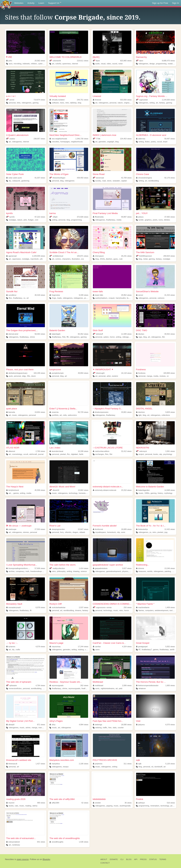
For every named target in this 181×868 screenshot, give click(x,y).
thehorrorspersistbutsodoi (147, 685)
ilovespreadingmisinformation (19, 568)
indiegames (78, 298)
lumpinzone (55, 369)
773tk (97, 139)
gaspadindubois (100, 568)
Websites (19, 3)
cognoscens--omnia (102, 607)
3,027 (127, 568)
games (16, 493)
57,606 (40, 568)
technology (73, 493)
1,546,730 (82, 139)
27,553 (40, 529)
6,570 (170, 725)
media (119, 220)
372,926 (83, 217)
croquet (112, 298)
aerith (172, 650)
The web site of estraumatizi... (21, 838)
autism (106, 337)
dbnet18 (54, 490)
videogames (143, 64)
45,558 (40, 490)
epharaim (12, 685)
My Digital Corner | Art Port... (20, 721)
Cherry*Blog (99, 252)
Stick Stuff (98, 330)
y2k (41, 259)
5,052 (170, 647)
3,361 (170, 451)
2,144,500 (168, 100)
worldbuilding (154, 181)
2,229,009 (39, 256)
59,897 (126, 217)
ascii (11, 64)
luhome (140, 568)
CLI (122, 859)
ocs (83, 259)
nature (120, 103)
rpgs (140, 337)
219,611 (83, 61)
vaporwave (16, 259)
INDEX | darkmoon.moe (104, 135)
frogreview (55, 295)
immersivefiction (15, 688)
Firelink (140, 799)
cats (16, 806)
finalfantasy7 (147, 650)
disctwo (140, 334)
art (53, 64)
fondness (141, 373)
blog (79, 103)
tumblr (141, 220)
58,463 (40, 334)
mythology (168, 493)
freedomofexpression (39, 571)
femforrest (98, 529)
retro (67, 103)
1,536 (84, 842)
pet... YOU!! (142, 213)
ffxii (111, 454)
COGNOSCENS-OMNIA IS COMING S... (112, 604)
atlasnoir (11, 451)
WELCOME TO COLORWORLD (65, 57)
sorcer (140, 295)
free (110, 728)
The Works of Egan (59, 174)
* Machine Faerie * (145, 604)
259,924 (169, 256)
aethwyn (141, 803)
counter (121, 728)
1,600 (170, 685)
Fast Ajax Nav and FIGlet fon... (108, 721)
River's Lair (55, 526)
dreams (78, 610)
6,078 (40, 607)
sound (115, 64)
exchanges (100, 454)
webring (98, 728)
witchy (35, 806)
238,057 (39, 139)
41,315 (170, 295)
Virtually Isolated (58, 96)
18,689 (126, 529)
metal (145, 259)
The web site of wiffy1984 (62, 799)
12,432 (170, 529)
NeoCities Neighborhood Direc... (65, 135)
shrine (32, 337)
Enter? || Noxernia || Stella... (63, 409)
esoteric (115, 376)
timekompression (101, 412)
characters (66, 259)
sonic (123, 532)
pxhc (9, 61)
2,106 (84, 764)
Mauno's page (56, 643)
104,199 (39, 373)
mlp (118, 532)
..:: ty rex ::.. (12, 643)
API (136, 859)
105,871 (83, 256)
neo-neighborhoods (58, 139)
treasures (142, 571)
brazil (165, 142)
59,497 (170, 139)
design (152, 64)
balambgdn (55, 334)
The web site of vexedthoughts (65, 838)
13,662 (83, 490)
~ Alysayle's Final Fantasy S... (108, 409)
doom (34, 376)
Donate (114, 859)
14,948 (170, 490)
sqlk (138, 760)
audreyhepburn (101, 298)
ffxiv (10, 298)
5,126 (170, 764)
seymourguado (56, 685)
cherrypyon (98, 256)
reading (28, 806)
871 (41, 725)
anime (28, 728)
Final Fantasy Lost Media (105, 213)
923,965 (126, 61)
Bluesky (46, 859)
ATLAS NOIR (13, 448)
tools (171, 610)
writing (152, 103)
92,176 (170, 178)
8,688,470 (168, 61)
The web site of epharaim (19, 682)
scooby (98, 181)
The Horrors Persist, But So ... (151, 682)
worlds (150, 571)
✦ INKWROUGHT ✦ (103, 369)
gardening (25, 181)
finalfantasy (111, 220)
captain (124, 181)
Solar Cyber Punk (15, 174)
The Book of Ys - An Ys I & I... (151, 526)
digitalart (75, 454)
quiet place (12, 409)
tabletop (73, 103)
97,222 (40, 217)
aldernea (141, 139)
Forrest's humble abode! (105, 526)
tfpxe (96, 61)
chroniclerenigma (144, 178)
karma (52, 213)
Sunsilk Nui (12, 291)
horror (112, 337)
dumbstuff (158, 767)
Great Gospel (143, 643)
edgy (24, 376)
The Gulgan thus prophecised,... (22, 330)
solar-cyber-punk (14, 178)
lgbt (140, 415)
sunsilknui (11, 295)
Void (138, 721)
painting (168, 571)
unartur (11, 139)
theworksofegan (57, 178)
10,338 (83, 451)
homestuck (83, 493)
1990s (147, 493)
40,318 (40, 295)
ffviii (64, 337)
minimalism (155, 806)
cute (121, 259)
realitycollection (57, 568)
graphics (148, 220)
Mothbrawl (98, 682)
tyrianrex (11, 647)
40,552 (170, 334)
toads (59, 298)
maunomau (55, 647)
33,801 (126, 412)
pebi (121, 688)
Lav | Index (55, 448)
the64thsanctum (144, 256)
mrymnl (10, 803)
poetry (153, 142)
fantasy (162, 103)
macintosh (35, 259)
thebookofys (142, 529)
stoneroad (98, 178)
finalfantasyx (86, 688)
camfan (97, 647)
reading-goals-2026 (16, 799)
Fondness (141, 369)
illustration (76, 259)
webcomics (72, 415)
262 (84, 685)
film (164, 337)
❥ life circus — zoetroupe (19, 526)
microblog (17, 64)
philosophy (61, 571)
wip (161, 454)
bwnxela (11, 412)
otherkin (68, 532)
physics (125, 571)
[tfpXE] (96, 57)
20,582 (40, 61)
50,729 (83, 412)
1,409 (170, 607)
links (19, 103)
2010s (102, 259)
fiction (147, 142)
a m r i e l (11, 96)
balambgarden (143, 490)
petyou (140, 217)
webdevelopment (162, 610)
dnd (44, 688)
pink (25, 220)
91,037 (40, 178)
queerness (67, 64)
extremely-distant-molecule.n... (108, 487)
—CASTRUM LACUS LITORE (108, 448)
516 (171, 803)
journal (41, 454)
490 (41, 803)
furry (62, 532)
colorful (58, 64)
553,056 (126, 100)
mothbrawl (98, 685)
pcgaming (88, 298)
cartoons (161, 298)
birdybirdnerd (13, 490)
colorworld (55, 61)
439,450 (83, 178)
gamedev (102, 142)
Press (143, 859)
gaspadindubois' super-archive (108, 565)
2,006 (127, 685)
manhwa (42, 728)
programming (161, 64)
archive (12, 571)
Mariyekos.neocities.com (62, 760)
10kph (53, 217)
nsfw (65, 415)
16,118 (126, 373)
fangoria (130, 298)
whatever (142, 688)
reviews (163, 376)
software (55, 103)
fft (31, 610)
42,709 (126, 178)
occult (159, 142)
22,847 (83, 529)
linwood (97, 100)
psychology (168, 454)
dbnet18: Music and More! (62, 487)
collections (166, 415)
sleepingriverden (57, 529)
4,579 (40, 647)
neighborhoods (77, 142)
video (109, 64)
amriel (10, 100)
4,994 (84, 725)
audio (97, 64)
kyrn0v (9, 213)
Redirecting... (143, 565)
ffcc (68, 454)
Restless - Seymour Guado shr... (65, 682)
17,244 (83, 647)
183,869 (169, 373)
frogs (54, 298)
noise (121, 64)
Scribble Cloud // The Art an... (64, 252)
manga (149, 376)
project (141, 454)
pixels (155, 220)
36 (128, 803)
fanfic (81, 454)
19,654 (40, 412)
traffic (105, 728)
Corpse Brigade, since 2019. (98, 17)
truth (27, 571)
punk (11, 376)
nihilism (34, 64)
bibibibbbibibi (99, 799)
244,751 (83, 100)
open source (23, 859)
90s (29, 376)
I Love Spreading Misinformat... (22, 565)
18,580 (126, 725)
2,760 (40, 451)
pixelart (63, 454)
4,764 (40, 685)
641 (41, 842)
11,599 (126, 334)
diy (10, 181)
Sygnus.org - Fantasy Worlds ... (152, 96)
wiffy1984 (54, 803)
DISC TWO (142, 330)
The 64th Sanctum (145, 252)
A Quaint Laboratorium (17, 135)
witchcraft (33, 454)
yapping (109, 806)
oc (24, 298)
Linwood (97, 96)
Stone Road (99, 174)
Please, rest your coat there (20, 369)
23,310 (126, 490)
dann (140, 61)
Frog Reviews (56, 291)
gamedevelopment (114, 571)
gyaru (116, 259)
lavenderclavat (56, 451)
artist (109, 376)
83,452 (83, 334)
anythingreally (125, 806)
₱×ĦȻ (9, 57)
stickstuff (98, 334)
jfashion (109, 259)
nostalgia (171, 64)
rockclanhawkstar (57, 607)
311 (128, 764)
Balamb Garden (57, 330)
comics (58, 259)
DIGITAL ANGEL (144, 409)
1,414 (84, 568)
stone (109, 181)
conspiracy (20, 571)
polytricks (98, 764)
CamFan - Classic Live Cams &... (109, 643)
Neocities (9, 859)
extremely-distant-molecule (105, 490)
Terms (163, 859)
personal (12, 103)
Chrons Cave (142, 174)
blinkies (167, 220)
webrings (98, 725)
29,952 (126, 295)
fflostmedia (98, 217)
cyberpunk (42, 64)
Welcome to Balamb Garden (150, 487)
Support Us (55, 3)
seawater (116, 181)
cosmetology (17, 454)
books (156, 454)
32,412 (126, 451)
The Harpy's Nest (15, 487)
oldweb (82, 532)
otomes (26, 532)
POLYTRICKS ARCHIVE (105, 760)
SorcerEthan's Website (147, 291)
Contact (105, 863)
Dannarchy (141, 57)
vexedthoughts (56, 842)
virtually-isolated (57, 100)
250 (128, 607)
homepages (65, 142)
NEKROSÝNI (143, 448)
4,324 (127, 647)
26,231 (126, 256)
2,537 (84, 607)
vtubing (81, 650)
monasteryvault (13, 607)
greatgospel (142, 647)
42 (85, 803)
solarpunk (16, 181)
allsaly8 (10, 725)
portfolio (55, 415)
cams (97, 650)
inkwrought (99, 373)
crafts (18, 650)
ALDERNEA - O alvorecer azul (151, 135)
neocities (56, 142)
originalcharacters (131, 103)
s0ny (52, 725)
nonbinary (16, 845)
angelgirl (111, 142)
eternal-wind (12, 334)
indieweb (26, 64)
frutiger (31, 220)
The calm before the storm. (63, 565)
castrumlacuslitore (101, 451)
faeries (141, 610)
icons (161, 220)
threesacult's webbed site (19, 760)
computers (149, 610)
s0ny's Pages (56, 721)
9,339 (84, 295)
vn (168, 376)
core (37, 220)
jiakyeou (140, 725)
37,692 (170, 217)
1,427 (40, 764)
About (104, 859)
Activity (31, 3)
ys (150, 532)
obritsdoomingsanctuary (17, 373)
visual (103, 64)
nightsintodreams (107, 688)
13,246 (170, 568)
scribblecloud (56, 256)
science (84, 571)
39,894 (83, 373)
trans (62, 103)
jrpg (166, 532)
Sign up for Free (160, 3)
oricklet (97, 803)
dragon (75, 532)
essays (66, 767)
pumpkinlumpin (57, 373)
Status (153, 859)
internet (75, 64)
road (104, 181)
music (14, 415)
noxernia (54, 412)
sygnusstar (142, 100)
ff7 (140, 650)
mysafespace (101, 532)
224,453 (126, 139)
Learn (41, 3)
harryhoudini (121, 298)
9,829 (170, 412)
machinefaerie (143, 607)
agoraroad (11, 256)
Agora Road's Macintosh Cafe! (21, 252)
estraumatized (13, 842)
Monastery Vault (14, 604)
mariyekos (55, 764)
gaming (36, 103)
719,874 (39, 100)
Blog (129, 859)
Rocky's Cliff (55, 604)
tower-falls (98, 291)
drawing (76, 571)
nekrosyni (142, 451)
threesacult (12, 764)
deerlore (140, 412)
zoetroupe (11, 529)
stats (115, 728)
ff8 (68, 337)
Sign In (176, 3)
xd (152, 767)
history (160, 493)
